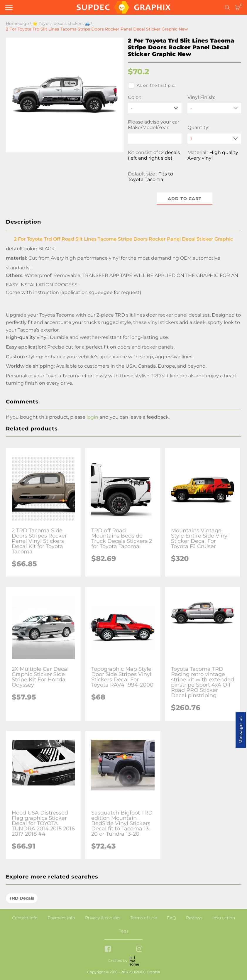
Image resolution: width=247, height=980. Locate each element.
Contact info (25, 918)
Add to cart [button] (185, 199)
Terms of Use (144, 918)
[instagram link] (139, 949)
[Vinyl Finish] (214, 108)
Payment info (61, 918)
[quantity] (214, 139)
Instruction (224, 918)
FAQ (171, 918)
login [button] (92, 417)
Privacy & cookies (103, 918)
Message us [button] (241, 730)
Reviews (194, 918)
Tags (124, 931)
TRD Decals (22, 898)
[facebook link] (108, 949)
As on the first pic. (152, 85)
